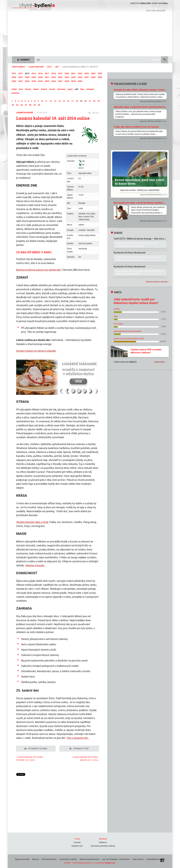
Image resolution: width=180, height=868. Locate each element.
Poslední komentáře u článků (129, 84)
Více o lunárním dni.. (78, 738)
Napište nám (77, 845)
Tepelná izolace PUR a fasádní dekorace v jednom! (146, 351)
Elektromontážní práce (89, 859)
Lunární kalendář (36, 67)
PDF (96, 113)
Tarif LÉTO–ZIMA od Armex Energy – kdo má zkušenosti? (145, 239)
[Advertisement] (90, 35)
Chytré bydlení (18, 67)
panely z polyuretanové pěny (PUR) (129, 339)
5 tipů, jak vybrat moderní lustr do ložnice (136, 127)
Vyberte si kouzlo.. (35, 565)
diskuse (117, 233)
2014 (49, 67)
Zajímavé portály (22, 859)
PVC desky (118, 324)
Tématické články (49, 859)
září (57, 67)
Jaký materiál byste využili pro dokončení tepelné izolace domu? (136, 301)
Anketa (116, 292)
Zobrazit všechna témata (157, 282)
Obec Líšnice (138, 859)
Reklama (103, 842)
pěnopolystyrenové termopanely (128, 331)
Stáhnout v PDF (79, 749)
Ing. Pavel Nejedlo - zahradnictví (116, 859)
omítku (117, 309)
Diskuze (35, 859)
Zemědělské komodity (156, 859)
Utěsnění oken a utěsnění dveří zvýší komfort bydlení (143, 107)
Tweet (19, 774)
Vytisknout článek (36, 749)
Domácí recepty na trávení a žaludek (36, 351)
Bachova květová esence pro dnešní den (39, 270)
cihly (116, 316)
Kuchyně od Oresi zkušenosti (130, 253)
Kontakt (77, 842)
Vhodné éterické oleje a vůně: (32, 522)
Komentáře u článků (68, 859)
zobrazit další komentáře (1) (152, 101)
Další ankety (159, 362)
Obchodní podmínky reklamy (103, 845)
